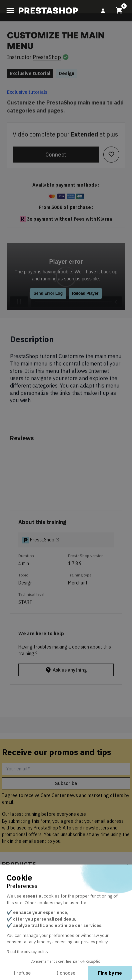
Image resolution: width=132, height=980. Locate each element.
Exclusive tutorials (27, 92)
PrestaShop (47, 57)
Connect (56, 155)
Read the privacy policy (27, 951)
